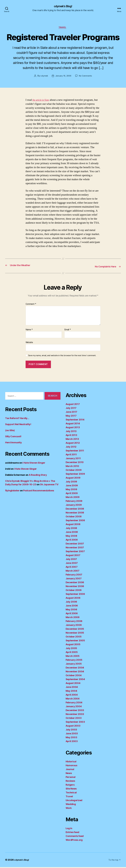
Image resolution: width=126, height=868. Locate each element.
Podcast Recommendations (39, 491)
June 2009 (72, 486)
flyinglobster (12, 491)
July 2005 (71, 649)
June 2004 (72, 688)
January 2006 (74, 626)
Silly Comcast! (13, 437)
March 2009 (73, 498)
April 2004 (72, 696)
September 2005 (75, 641)
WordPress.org (74, 841)
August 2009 (73, 479)
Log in (69, 829)
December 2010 (75, 463)
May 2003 (71, 738)
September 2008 (75, 521)
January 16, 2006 (63, 77)
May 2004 (71, 692)
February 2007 (74, 576)
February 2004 (74, 703)
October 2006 (74, 591)
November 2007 (75, 548)
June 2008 (72, 533)
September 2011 (75, 452)
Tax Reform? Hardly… (17, 419)
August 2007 (73, 556)
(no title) (10, 431)
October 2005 (74, 638)
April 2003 (72, 742)
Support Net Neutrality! (18, 425)
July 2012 (71, 448)
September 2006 (75, 595)
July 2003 (71, 731)
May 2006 (71, 610)
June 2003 (72, 734)
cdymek (44, 77)
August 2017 (73, 405)
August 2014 (73, 424)
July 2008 (71, 529)
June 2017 (71, 413)
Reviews (70, 782)
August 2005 (73, 645)
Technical (71, 793)
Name (29, 331)
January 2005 (74, 665)
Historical (71, 762)
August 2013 (73, 428)
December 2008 (75, 510)
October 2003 (74, 719)
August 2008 (73, 525)
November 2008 (75, 514)
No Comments (86, 77)
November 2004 (75, 672)
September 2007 (75, 552)
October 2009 (74, 471)
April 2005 (72, 653)
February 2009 (74, 502)
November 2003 (75, 715)
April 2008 (72, 541)
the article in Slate (42, 101)
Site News (71, 790)
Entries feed (72, 833)
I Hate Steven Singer (34, 464)
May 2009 (71, 490)
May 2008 (71, 537)
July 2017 (71, 409)
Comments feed (75, 837)
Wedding (71, 805)
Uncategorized (74, 801)
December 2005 (75, 630)
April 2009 (72, 494)
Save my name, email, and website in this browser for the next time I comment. (62, 356)
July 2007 (71, 560)
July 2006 (71, 603)
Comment (31, 305)
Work (69, 809)
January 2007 (74, 579)
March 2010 (72, 467)
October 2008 (74, 517)
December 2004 (75, 669)
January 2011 (73, 459)
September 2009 (75, 475)
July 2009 (71, 483)
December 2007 (75, 545)
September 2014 (75, 421)
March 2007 (72, 572)
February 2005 (74, 661)
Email (68, 331)
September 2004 (75, 680)
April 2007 (72, 568)
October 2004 (74, 676)
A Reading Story (38, 476)
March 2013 (72, 440)
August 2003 (73, 727)
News (69, 774)
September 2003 (75, 723)
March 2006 (73, 618)
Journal (70, 770)
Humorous (71, 766)
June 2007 (72, 564)
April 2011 (71, 455)
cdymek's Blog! (63, 6)
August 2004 (73, 684)
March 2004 (73, 700)
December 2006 (75, 583)
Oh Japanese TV (49, 485)
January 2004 (74, 707)
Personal (71, 778)
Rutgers (70, 786)
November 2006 (75, 587)
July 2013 (71, 432)
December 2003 (75, 711)
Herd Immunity (14, 443)
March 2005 (73, 657)
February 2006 (74, 622)
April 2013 (71, 436)
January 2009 (74, 506)
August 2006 (73, 599)
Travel (63, 28)
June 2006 (72, 607)
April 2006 (72, 614)
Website (29, 343)
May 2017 (71, 417)
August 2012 (73, 444)
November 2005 (75, 634)
